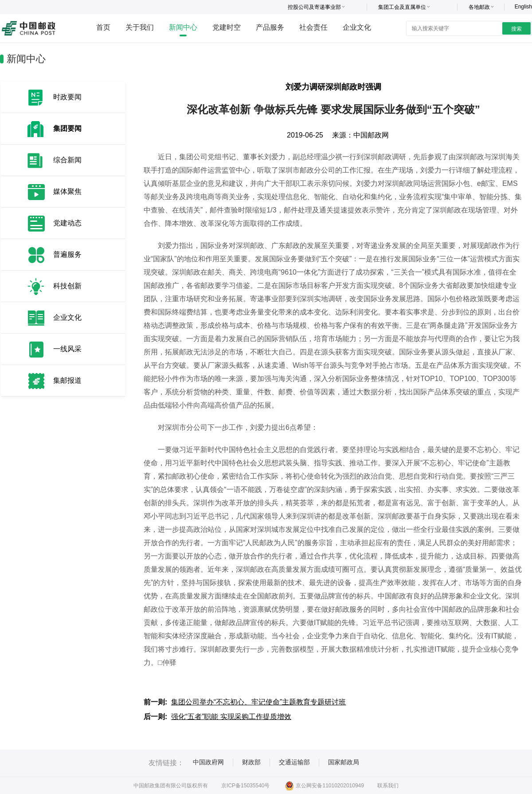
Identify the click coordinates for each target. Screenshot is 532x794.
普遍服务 (67, 254)
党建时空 (227, 27)
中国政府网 (208, 762)
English (523, 7)
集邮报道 (67, 380)
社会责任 (313, 27)
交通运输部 (294, 762)
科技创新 (67, 286)
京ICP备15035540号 (245, 786)
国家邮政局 (344, 762)
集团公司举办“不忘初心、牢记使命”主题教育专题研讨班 (259, 702)
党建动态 (67, 223)
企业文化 (357, 27)
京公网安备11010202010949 (324, 786)
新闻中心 (183, 27)
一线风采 (67, 349)
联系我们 (388, 786)
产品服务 (270, 27)
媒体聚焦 (67, 191)
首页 (103, 27)
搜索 (516, 29)
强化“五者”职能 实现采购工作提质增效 (231, 717)
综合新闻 (67, 160)
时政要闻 (67, 97)
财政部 (251, 762)
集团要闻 (67, 128)
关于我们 (140, 27)
